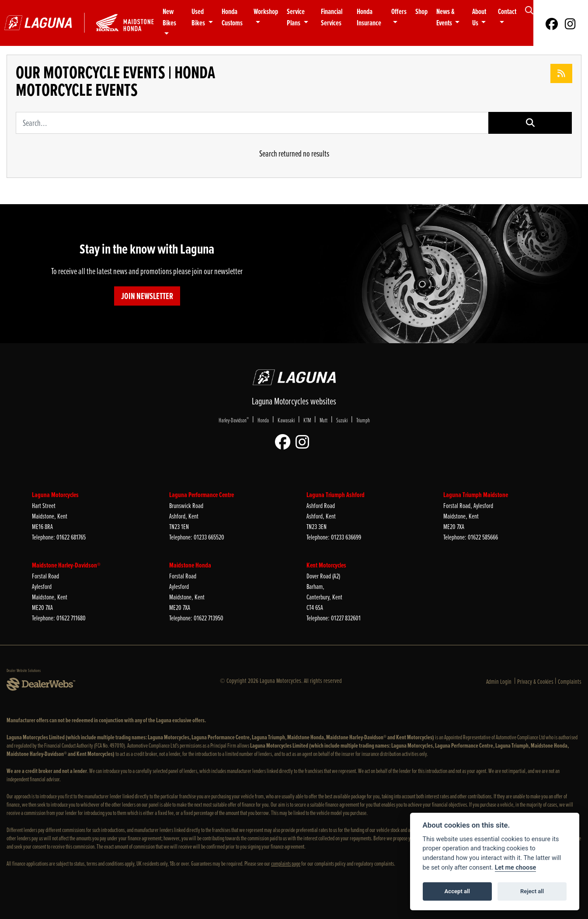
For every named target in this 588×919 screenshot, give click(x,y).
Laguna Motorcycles (55, 495)
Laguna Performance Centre (202, 495)
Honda (263, 420)
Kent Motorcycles (326, 565)
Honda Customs (232, 17)
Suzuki (342, 420)
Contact (507, 12)
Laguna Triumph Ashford (336, 495)
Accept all (457, 891)
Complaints (570, 681)
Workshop (266, 12)
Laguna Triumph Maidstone (476, 495)
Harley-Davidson (234, 420)
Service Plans (296, 17)
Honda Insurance (369, 17)
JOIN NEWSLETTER (147, 296)
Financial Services (332, 17)
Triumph (363, 420)
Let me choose (516, 868)
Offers (399, 12)
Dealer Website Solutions (24, 670)
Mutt (324, 420)
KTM (307, 420)
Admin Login (499, 681)
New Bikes (169, 17)
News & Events (445, 17)
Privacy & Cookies (535, 681)
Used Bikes (199, 17)
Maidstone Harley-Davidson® (66, 565)
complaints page (286, 863)
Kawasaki (286, 420)
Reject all (532, 891)
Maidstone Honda (190, 565)
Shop (421, 12)
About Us (479, 17)
